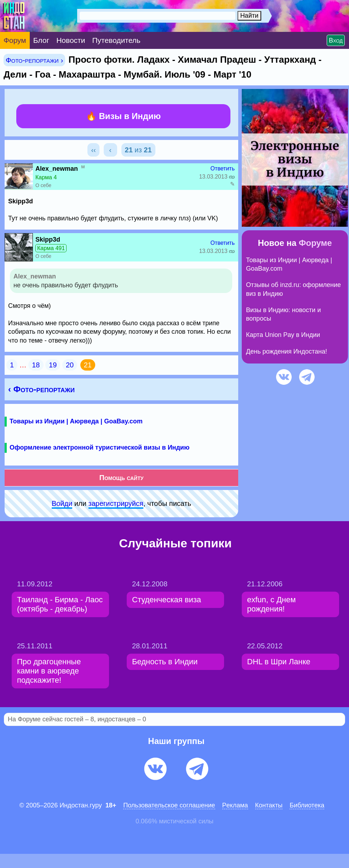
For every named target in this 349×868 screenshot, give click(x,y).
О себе (43, 185)
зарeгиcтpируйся (116, 503)
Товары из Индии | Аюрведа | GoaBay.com (76, 421)
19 (53, 365)
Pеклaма (235, 805)
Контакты (269, 805)
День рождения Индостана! (287, 351)
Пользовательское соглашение (169, 805)
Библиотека (307, 805)
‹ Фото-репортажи (41, 389)
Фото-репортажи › (34, 60)
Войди (62, 503)
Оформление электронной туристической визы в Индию (99, 447)
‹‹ (93, 150)
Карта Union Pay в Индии (283, 335)
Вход (336, 40)
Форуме (315, 243)
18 (36, 365)
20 (70, 365)
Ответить (223, 168)
